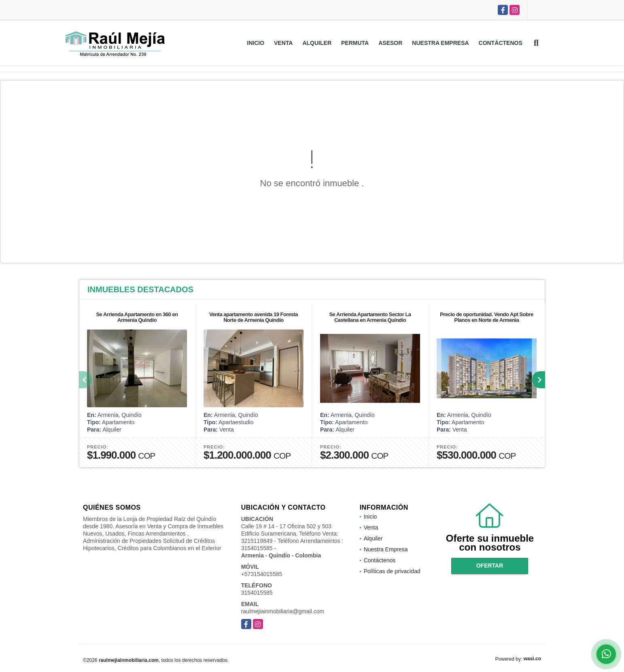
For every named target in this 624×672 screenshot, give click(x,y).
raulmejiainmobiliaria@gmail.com (283, 611)
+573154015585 (262, 574)
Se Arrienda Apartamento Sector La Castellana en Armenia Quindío (370, 317)
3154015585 (257, 593)
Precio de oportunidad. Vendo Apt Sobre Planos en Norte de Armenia (486, 317)
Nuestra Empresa (440, 43)
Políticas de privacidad (392, 571)
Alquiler (317, 43)
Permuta (355, 43)
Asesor (390, 43)
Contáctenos (501, 43)
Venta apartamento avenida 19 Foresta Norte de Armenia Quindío (254, 317)
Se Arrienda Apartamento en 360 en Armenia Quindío (137, 317)
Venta (283, 43)
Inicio (256, 43)
